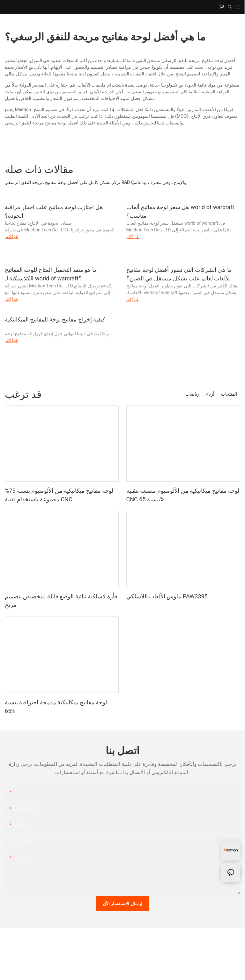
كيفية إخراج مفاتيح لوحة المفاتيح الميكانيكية (55, 319)
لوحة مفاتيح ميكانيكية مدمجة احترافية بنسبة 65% (56, 707)
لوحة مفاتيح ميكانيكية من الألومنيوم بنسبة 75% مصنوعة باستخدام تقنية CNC (59, 495)
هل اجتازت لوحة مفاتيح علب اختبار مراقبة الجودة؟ (54, 211)
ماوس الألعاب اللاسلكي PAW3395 (167, 596)
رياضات (192, 394)
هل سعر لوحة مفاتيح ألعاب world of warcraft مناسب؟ (180, 211)
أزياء (210, 394)
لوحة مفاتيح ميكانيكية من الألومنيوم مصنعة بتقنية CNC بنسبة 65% (183, 495)
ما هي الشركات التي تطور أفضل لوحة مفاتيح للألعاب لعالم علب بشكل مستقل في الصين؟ (179, 274)
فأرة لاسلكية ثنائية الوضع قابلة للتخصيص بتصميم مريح (61, 601)
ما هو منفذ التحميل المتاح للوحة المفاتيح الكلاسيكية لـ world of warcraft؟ (51, 274)
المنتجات (229, 394)
